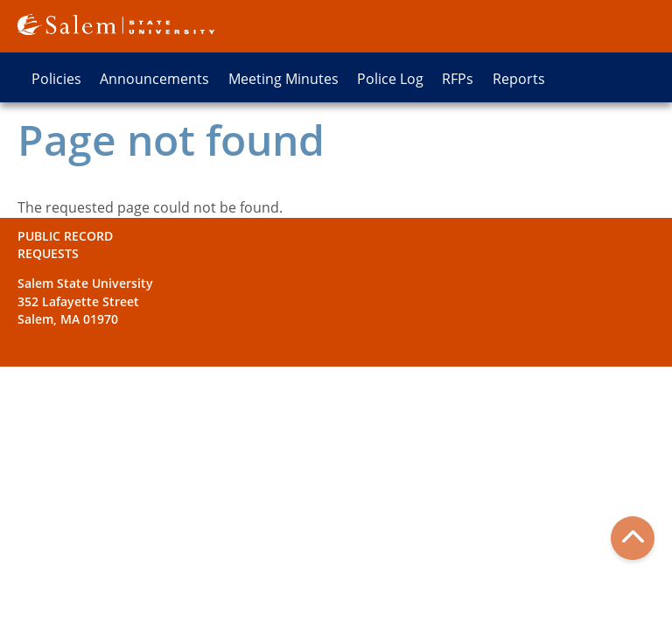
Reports (519, 79)
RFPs (458, 79)
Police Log (390, 79)
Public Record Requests (65, 245)
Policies (56, 79)
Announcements (154, 79)
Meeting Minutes (283, 79)
